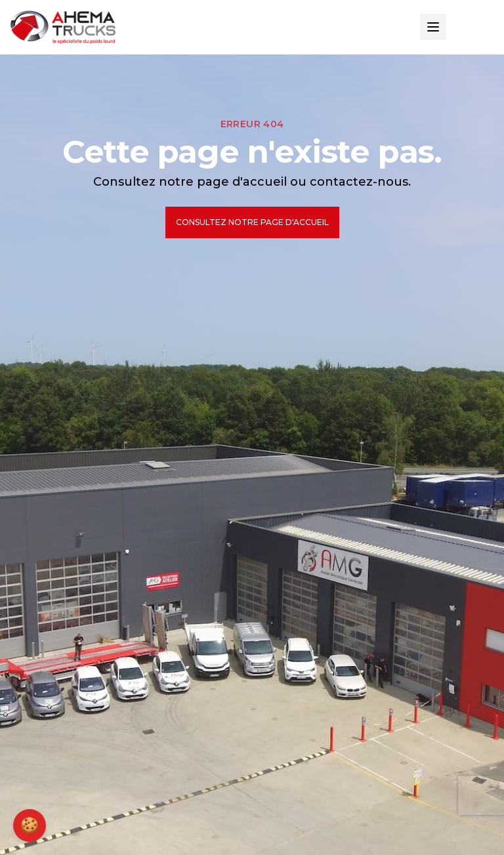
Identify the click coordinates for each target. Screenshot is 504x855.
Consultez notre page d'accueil (252, 222)
